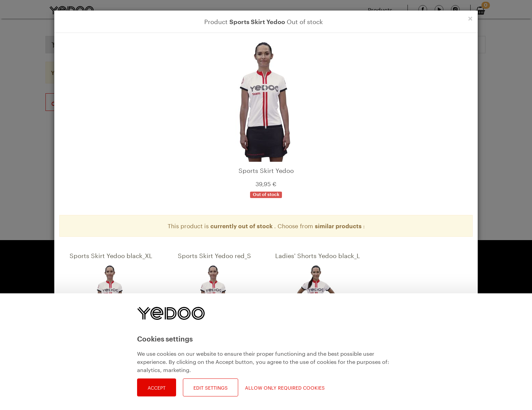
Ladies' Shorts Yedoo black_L (318, 255)
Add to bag (124, 368)
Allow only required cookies (285, 387)
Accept (157, 387)
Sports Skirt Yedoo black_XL (111, 255)
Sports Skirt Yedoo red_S (214, 255)
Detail (90, 368)
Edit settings (211, 387)
